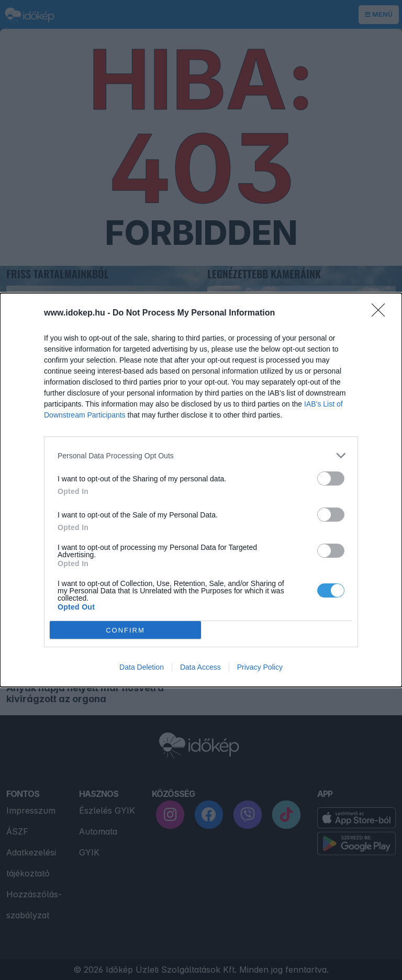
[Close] (382, 313)
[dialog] (201, 490)
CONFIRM (125, 630)
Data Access (200, 667)
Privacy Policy (260, 667)
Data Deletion (142, 667)
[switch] (331, 478)
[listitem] (201, 455)
